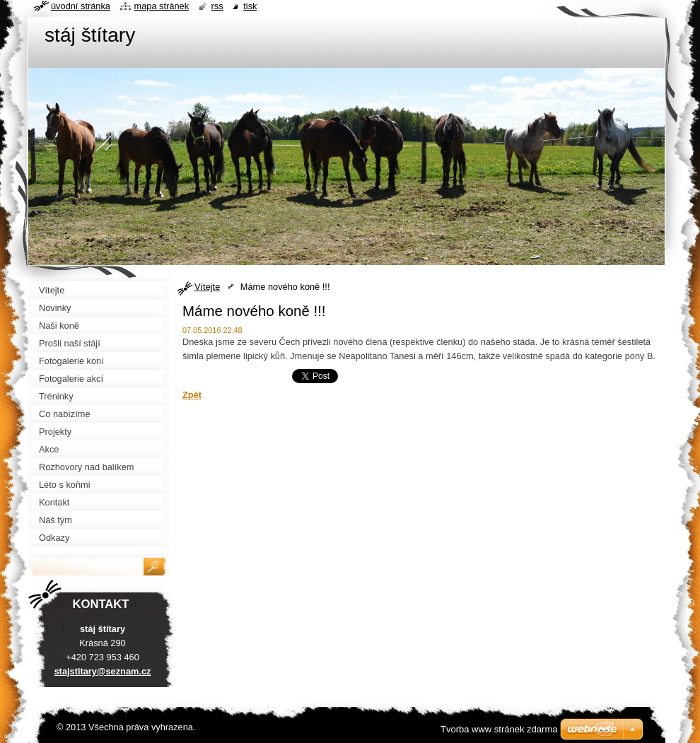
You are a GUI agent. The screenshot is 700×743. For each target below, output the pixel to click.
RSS (217, 6)
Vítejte (207, 287)
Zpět (192, 395)
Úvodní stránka (81, 6)
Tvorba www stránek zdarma (499, 729)
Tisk (250, 6)
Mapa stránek (162, 6)
